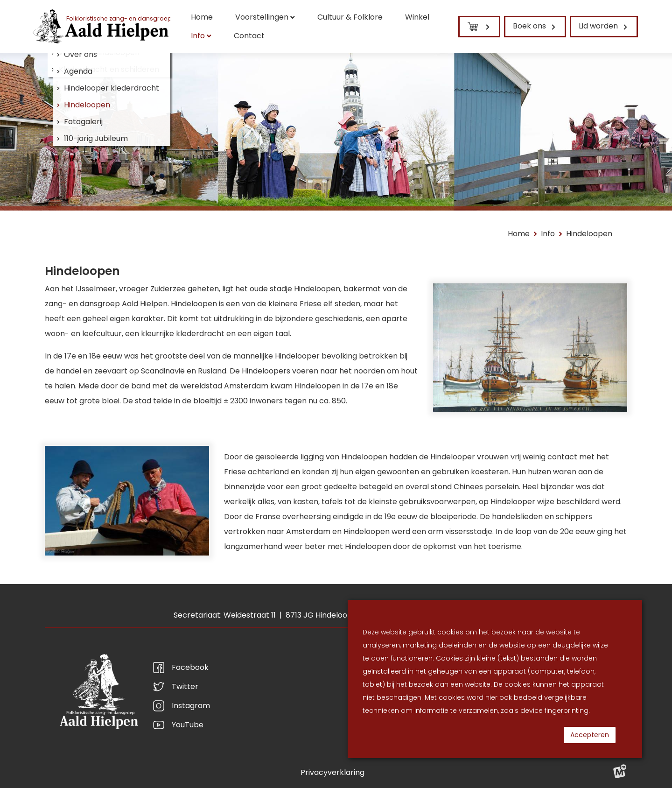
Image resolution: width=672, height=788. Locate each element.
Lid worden (598, 26)
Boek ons (529, 26)
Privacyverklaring (332, 772)
